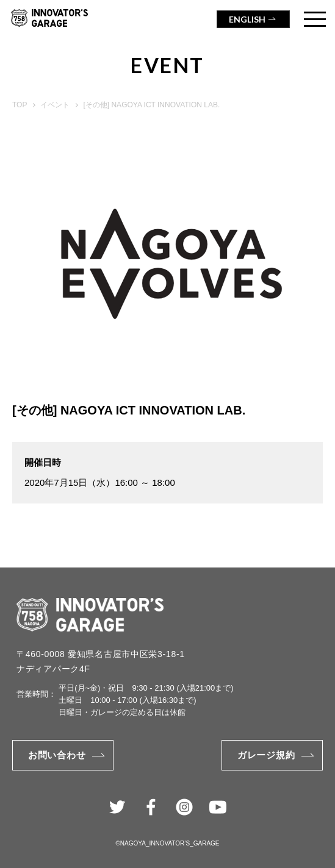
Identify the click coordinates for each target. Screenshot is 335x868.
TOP (20, 105)
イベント (55, 105)
